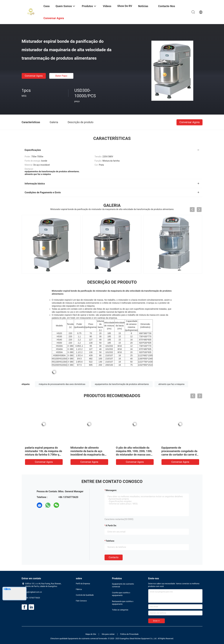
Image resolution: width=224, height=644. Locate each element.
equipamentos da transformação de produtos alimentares (122, 384)
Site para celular (108, 634)
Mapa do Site (91, 634)
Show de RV (125, 6)
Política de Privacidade (129, 634)
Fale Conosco (81, 601)
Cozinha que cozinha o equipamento (121, 594)
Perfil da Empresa (83, 584)
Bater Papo (61, 76)
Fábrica (79, 589)
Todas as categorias (120, 610)
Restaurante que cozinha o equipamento (123, 603)
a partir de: (111, 526)
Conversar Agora (34, 76)
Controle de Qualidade (85, 595)
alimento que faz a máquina (171, 384)
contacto (114, 557)
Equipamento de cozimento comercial (123, 585)
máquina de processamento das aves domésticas (62, 384)
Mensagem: (111, 490)
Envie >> (157, 621)
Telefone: (110, 541)
